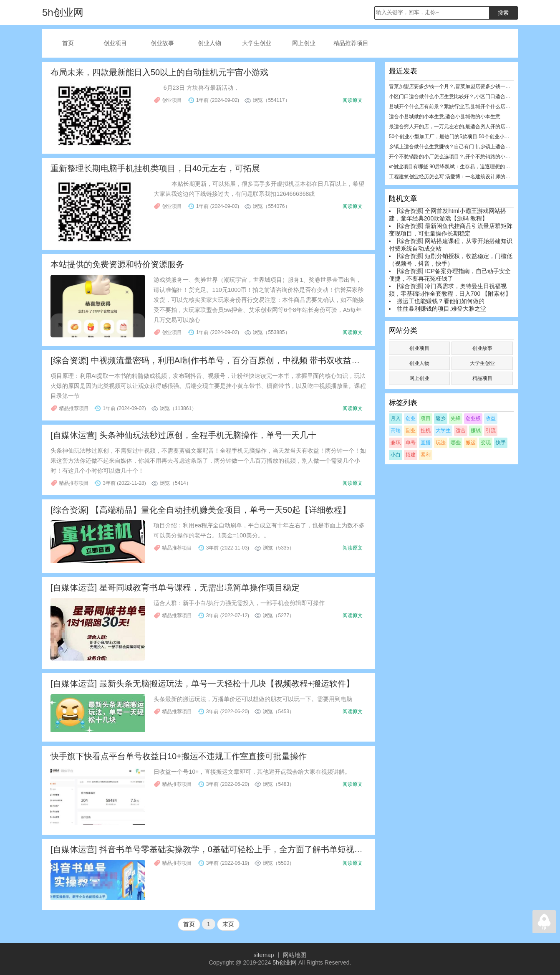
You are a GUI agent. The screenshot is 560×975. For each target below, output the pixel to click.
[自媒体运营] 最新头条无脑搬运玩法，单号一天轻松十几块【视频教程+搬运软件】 (202, 684)
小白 (396, 455)
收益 (491, 418)
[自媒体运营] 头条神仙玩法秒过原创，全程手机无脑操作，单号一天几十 (183, 435)
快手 (501, 443)
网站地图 (295, 955)
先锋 (456, 418)
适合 (461, 431)
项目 (426, 418)
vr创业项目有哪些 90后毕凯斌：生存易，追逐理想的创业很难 (457, 167)
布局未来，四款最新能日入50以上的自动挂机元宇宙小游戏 (159, 72)
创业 (411, 418)
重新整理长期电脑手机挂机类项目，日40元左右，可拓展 (155, 168)
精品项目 (482, 378)
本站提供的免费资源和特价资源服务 (117, 264)
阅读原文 (353, 100)
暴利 (426, 455)
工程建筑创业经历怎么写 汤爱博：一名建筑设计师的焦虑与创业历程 (465, 177)
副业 (411, 431)
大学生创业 (257, 43)
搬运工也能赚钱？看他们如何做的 (441, 301)
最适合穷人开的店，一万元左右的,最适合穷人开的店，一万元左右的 (465, 127)
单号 (411, 443)
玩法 (441, 443)
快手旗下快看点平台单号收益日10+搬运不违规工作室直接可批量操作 (179, 756)
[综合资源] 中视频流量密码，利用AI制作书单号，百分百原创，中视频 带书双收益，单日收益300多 (233, 360)
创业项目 (115, 43)
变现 (486, 443)
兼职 (396, 443)
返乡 (441, 418)
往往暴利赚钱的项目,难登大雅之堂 (441, 309)
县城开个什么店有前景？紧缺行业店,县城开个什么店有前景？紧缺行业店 (470, 106)
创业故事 (162, 43)
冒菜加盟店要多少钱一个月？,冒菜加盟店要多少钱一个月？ (455, 86)
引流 (491, 431)
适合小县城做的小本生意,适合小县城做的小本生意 (445, 116)
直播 (426, 443)
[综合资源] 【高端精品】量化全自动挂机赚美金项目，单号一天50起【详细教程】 (201, 510)
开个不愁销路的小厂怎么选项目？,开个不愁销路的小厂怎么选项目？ (465, 157)
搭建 (411, 455)
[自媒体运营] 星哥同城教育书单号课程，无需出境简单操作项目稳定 (175, 588)
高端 (396, 431)
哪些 (456, 443)
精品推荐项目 (351, 43)
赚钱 (476, 431)
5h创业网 (285, 962)
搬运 (471, 443)
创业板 (473, 418)
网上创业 (304, 43)
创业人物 (209, 43)
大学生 (443, 431)
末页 (228, 924)
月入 (396, 418)
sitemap (264, 955)
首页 (68, 43)
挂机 (426, 431)
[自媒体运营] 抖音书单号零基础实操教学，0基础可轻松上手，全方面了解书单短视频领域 (215, 849)
